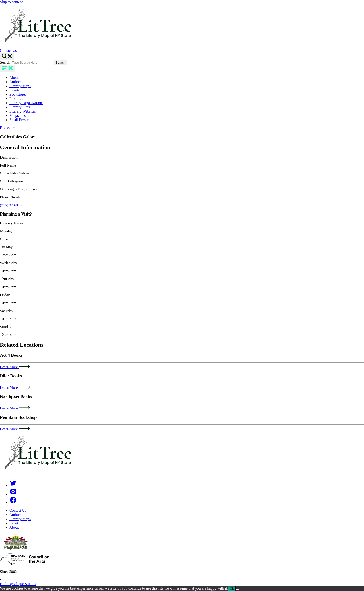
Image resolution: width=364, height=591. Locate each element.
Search (5, 62)
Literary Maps (20, 86)
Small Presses (20, 120)
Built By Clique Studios (18, 584)
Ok (232, 589)
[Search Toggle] (7, 56)
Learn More (15, 367)
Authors (15, 82)
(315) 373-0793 (12, 205)
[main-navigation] (8, 68)
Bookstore (8, 128)
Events (15, 90)
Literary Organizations (26, 103)
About (14, 78)
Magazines (17, 116)
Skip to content (11, 2)
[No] (238, 590)
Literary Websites (23, 111)
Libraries (16, 99)
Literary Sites (20, 107)
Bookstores (18, 94)
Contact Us (8, 51)
